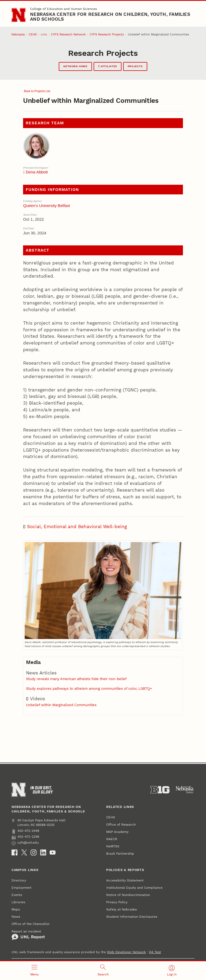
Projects (135, 66)
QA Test (155, 952)
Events (17, 895)
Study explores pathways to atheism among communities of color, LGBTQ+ (89, 689)
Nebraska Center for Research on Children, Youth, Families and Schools (110, 17)
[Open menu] (34, 971)
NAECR (112, 839)
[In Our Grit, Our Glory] (42, 790)
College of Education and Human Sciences (63, 9)
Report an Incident (28, 935)
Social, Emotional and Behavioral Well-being (77, 527)
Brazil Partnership (120, 853)
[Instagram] (34, 852)
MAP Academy (117, 832)
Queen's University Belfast (47, 206)
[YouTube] (53, 852)
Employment (21, 888)
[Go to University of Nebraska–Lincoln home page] (19, 15)
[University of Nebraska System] (185, 790)
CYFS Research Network (68, 35)
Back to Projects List (37, 91)
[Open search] (103, 971)
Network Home (75, 66)
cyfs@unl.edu (25, 843)
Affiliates (108, 66)
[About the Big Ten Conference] (160, 790)
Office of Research (121, 824)
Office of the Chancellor (31, 924)
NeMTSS (113, 846)
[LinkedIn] (43, 852)
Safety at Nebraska (122, 909)
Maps (16, 909)
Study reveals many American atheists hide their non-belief (76, 679)
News (16, 917)
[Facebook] (14, 852)
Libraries (18, 902)
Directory (19, 880)
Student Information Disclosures (132, 917)
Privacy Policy (117, 902)
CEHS (33, 35)
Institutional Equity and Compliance (134, 888)
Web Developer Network (126, 952)
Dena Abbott (37, 172)
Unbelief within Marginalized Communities (61, 705)
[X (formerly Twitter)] (24, 852)
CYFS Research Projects (107, 35)
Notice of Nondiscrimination (128, 895)
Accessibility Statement (125, 880)
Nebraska (18, 35)
